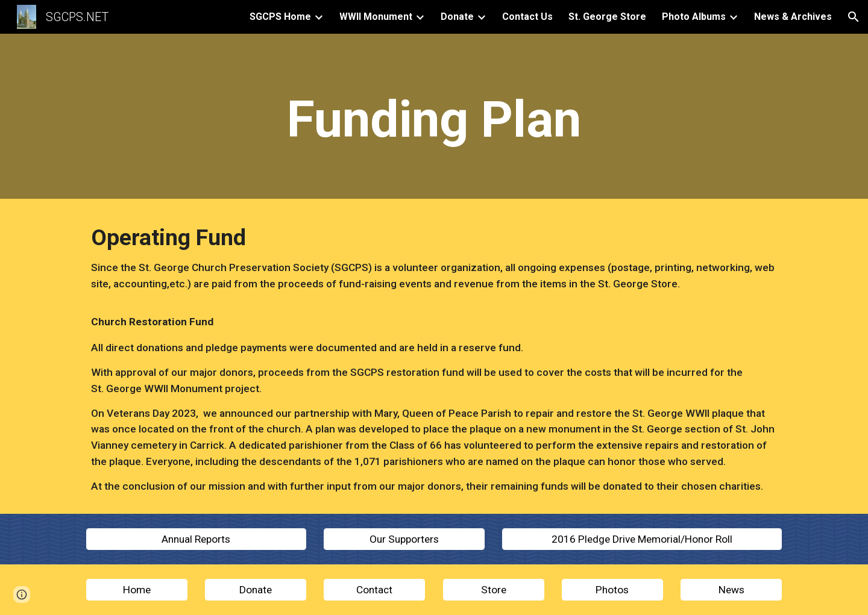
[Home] (137, 590)
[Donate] (256, 590)
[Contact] (374, 590)
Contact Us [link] (527, 17)
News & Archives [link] (793, 17)
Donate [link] (457, 17)
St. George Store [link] (607, 17)
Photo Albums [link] (694, 17)
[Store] (494, 590)
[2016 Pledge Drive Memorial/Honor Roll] (642, 539)
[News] (731, 590)
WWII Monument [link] (376, 17)
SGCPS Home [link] (280, 17)
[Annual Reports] (196, 539)
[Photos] (612, 590)
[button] (854, 17)
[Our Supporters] (404, 539)
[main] (434, 120)
